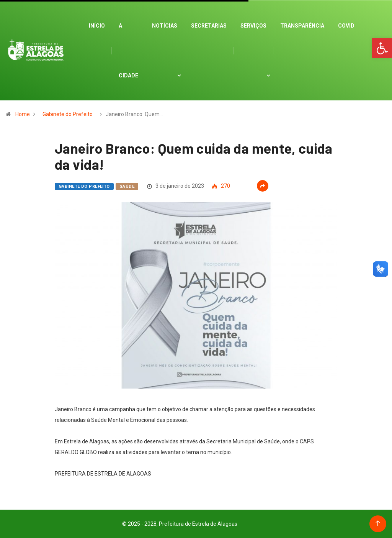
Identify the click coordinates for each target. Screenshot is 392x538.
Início (97, 26)
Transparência (302, 26)
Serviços (253, 26)
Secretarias (209, 26)
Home (23, 114)
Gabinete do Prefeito (68, 114)
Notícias (165, 26)
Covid (346, 26)
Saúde (127, 186)
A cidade (128, 51)
